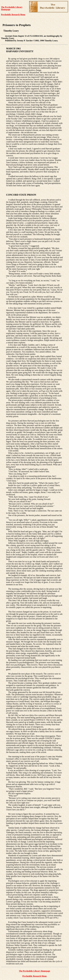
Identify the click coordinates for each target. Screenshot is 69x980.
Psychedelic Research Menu (13, 15)
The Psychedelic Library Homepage (34, 971)
